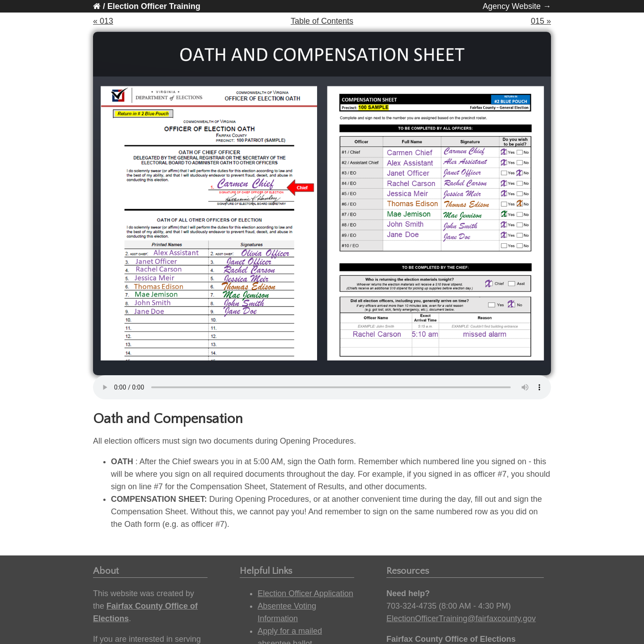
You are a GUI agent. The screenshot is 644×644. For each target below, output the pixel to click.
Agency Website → (517, 6)
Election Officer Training (154, 6)
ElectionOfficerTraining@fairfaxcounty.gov (461, 619)
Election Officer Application (305, 593)
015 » (541, 21)
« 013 (103, 21)
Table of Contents (322, 21)
